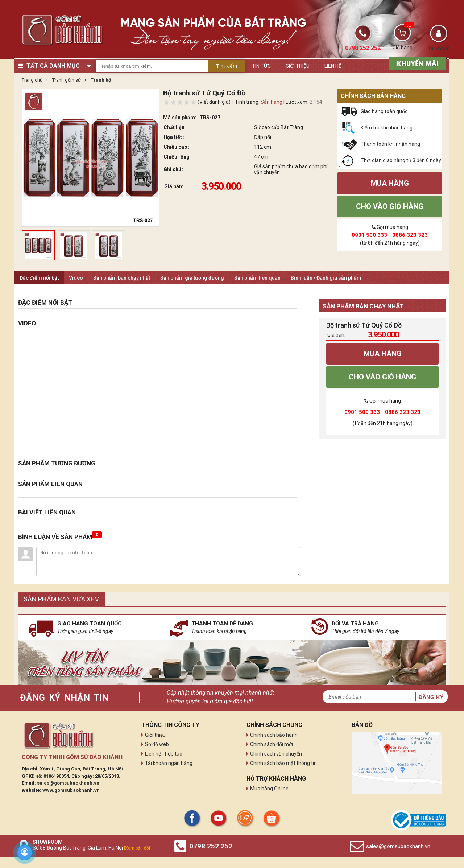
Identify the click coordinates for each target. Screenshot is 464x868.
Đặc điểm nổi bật (39, 278)
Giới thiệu (298, 66)
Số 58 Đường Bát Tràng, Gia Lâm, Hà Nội (91, 848)
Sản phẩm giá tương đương (192, 278)
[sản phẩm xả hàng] (416, 63)
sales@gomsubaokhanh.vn (68, 783)
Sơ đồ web (157, 744)
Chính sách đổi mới (272, 744)
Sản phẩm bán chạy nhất (122, 278)
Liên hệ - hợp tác (163, 754)
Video (76, 278)
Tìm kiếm (227, 66)
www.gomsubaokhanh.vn (71, 790)
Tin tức (261, 66)
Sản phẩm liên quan (257, 278)
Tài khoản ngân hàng (169, 763)
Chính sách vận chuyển (276, 754)
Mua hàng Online (269, 789)
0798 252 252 (211, 846)
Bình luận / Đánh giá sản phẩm (326, 278)
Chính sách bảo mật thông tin (283, 763)
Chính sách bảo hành (274, 735)
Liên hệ (333, 66)
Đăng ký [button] (431, 697)
